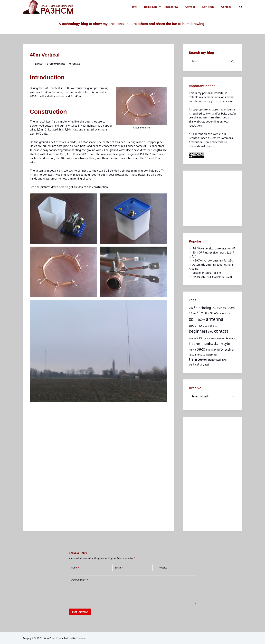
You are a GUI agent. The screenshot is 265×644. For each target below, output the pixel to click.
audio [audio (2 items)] (211, 326)
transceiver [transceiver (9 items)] (198, 359)
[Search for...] (209, 61)
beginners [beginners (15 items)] (198, 331)
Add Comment (80, 580)
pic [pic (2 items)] (207, 350)
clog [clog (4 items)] (211, 332)
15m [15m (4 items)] (220, 308)
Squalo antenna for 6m (207, 273)
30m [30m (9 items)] (200, 313)
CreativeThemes (76, 638)
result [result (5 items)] (201, 354)
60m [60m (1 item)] (222, 314)
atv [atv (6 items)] (205, 325)
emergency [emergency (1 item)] (221, 338)
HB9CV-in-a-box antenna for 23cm (214, 260)
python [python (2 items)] (213, 350)
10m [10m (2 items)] (214, 308)
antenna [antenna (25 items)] (215, 319)
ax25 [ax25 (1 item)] (217, 326)
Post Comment (80, 612)
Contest (192, 7)
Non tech (210, 7)
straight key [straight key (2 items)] (211, 355)
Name (75, 568)
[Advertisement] (214, 198)
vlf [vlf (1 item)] (201, 365)
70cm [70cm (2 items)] (227, 313)
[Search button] (233, 61)
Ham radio (153, 7)
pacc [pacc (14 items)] (201, 349)
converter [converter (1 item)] (192, 338)
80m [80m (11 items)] (193, 319)
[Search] (241, 7)
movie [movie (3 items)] (192, 350)
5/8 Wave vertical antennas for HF (214, 248)
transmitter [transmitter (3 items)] (215, 360)
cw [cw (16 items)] (199, 337)
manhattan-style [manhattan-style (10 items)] (216, 343)
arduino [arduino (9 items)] (195, 325)
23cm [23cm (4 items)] (192, 313)
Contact (228, 7)
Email (119, 568)
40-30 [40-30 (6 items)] (209, 313)
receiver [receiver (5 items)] (229, 349)
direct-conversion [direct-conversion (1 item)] (210, 338)
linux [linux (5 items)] (197, 344)
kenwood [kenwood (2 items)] (231, 338)
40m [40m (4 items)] (217, 313)
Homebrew (174, 7)
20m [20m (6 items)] (231, 308)
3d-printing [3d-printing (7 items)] (202, 308)
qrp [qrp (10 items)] (220, 349)
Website (163, 568)
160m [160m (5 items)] (201, 320)
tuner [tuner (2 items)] (225, 360)
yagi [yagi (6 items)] (206, 364)
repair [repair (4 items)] (192, 354)
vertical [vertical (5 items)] (194, 364)
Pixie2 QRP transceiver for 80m (212, 277)
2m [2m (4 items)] (191, 308)
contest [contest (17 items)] (221, 331)
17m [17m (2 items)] (225, 308)
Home (135, 7)
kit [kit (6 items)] (191, 344)
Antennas (74, 64)
